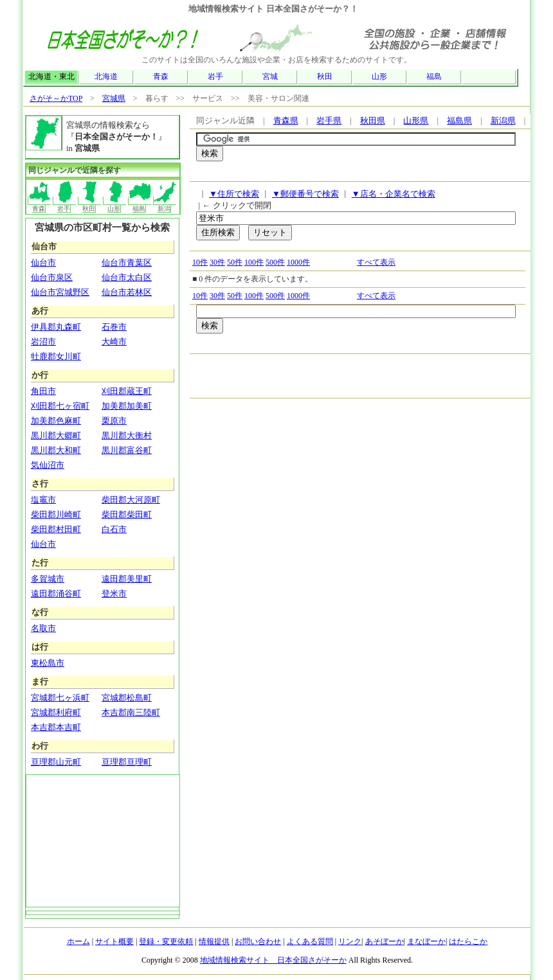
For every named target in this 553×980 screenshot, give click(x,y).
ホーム (78, 941)
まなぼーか (426, 941)
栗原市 (114, 421)
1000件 (298, 262)
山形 (379, 76)
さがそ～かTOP (56, 98)
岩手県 (329, 120)
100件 (254, 262)
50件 (235, 262)
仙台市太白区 (127, 277)
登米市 (114, 593)
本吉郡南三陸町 (131, 712)
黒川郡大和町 (56, 450)
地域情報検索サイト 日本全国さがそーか (273, 960)
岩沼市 (43, 342)
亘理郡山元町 (56, 762)
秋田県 (373, 120)
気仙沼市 (48, 465)
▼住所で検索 (234, 194)
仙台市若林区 (127, 292)
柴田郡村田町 (56, 529)
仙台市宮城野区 (60, 292)
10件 (200, 262)
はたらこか (468, 941)
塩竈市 (43, 500)
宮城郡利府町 (56, 712)
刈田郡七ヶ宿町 (60, 406)
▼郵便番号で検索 (305, 194)
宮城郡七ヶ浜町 (60, 698)
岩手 (215, 76)
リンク (350, 941)
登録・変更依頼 (166, 941)
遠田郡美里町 (127, 579)
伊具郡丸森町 (56, 327)
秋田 (325, 76)
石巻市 (114, 327)
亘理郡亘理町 (127, 762)
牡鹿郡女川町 (56, 356)
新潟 (165, 204)
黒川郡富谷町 (127, 450)
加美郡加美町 (127, 406)
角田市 (43, 391)
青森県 (286, 120)
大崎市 (114, 342)
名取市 (43, 628)
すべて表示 (376, 262)
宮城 (270, 76)
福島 (434, 76)
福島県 (459, 120)
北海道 (106, 76)
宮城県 (114, 98)
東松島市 (48, 663)
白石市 (114, 529)
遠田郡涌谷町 (56, 593)
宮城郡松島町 (127, 698)
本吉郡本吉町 (56, 727)
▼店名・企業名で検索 (394, 194)
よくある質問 (310, 941)
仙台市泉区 (52, 277)
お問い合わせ (258, 941)
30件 (217, 262)
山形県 (416, 120)
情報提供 (214, 941)
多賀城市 (48, 579)
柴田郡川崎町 (56, 514)
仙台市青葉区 (127, 263)
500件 (275, 262)
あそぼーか (385, 941)
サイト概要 (114, 941)
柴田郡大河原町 (131, 500)
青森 (161, 76)
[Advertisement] (347, 174)
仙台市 (43, 263)
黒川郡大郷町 (56, 435)
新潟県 (503, 120)
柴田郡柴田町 (127, 514)
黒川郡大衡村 (127, 435)
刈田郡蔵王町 (127, 391)
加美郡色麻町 (56, 421)
